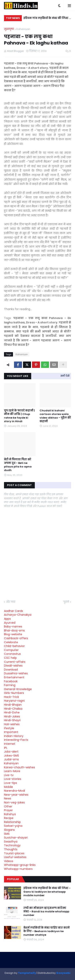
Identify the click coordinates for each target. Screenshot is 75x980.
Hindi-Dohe (12, 712)
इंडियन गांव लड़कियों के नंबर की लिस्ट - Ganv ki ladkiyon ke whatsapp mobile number (47, 19)
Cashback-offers (16, 638)
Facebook (11, 681)
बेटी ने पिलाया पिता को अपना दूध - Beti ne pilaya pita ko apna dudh (18, 465)
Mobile (8, 787)
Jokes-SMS (11, 756)
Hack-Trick (11, 697)
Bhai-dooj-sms (14, 630)
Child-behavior (14, 646)
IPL (6, 748)
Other (8, 806)
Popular (13, 879)
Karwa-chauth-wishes (19, 767)
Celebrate (11, 642)
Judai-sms (11, 759)
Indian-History (14, 736)
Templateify (27, 973)
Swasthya (11, 842)
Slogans (9, 830)
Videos (9, 861)
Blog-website (13, 634)
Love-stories (13, 779)
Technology (12, 845)
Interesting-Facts (16, 740)
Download (11, 670)
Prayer (8, 810)
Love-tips (10, 783)
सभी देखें (65, 376)
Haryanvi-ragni (14, 701)
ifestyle (9, 728)
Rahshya (10, 814)
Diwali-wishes (13, 666)
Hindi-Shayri (12, 720)
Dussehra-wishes (16, 673)
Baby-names (13, 626)
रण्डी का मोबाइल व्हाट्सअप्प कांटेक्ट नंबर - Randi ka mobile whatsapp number (46, 912)
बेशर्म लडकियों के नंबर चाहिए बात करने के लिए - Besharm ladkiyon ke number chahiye (46, 931)
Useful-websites (15, 857)
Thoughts (11, 849)
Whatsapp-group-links (20, 865)
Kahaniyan (23, 29)
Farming (10, 685)
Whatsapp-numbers (18, 869)
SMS (7, 834)
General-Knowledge (18, 689)
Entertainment (14, 677)
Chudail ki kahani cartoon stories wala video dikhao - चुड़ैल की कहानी (55, 416)
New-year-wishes (16, 795)
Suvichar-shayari (16, 838)
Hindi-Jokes (12, 716)
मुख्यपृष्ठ (9, 29)
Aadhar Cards (13, 611)
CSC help (10, 658)
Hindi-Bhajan (13, 705)
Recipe (9, 818)
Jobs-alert (11, 752)
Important (11, 732)
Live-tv (9, 775)
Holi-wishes (12, 724)
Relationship (12, 822)
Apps (7, 619)
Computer (11, 650)
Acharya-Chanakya (18, 615)
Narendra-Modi (14, 791)
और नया (11, 602)
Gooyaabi (63, 973)
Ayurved (10, 623)
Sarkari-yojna (13, 826)
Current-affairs (15, 662)
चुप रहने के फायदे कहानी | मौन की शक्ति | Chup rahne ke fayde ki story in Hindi (19, 416)
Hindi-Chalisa (13, 709)
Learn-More (12, 771)
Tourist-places (14, 853)
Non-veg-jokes (14, 802)
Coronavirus (12, 654)
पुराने (66, 602)
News (8, 798)
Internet (10, 744)
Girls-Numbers (14, 693)
